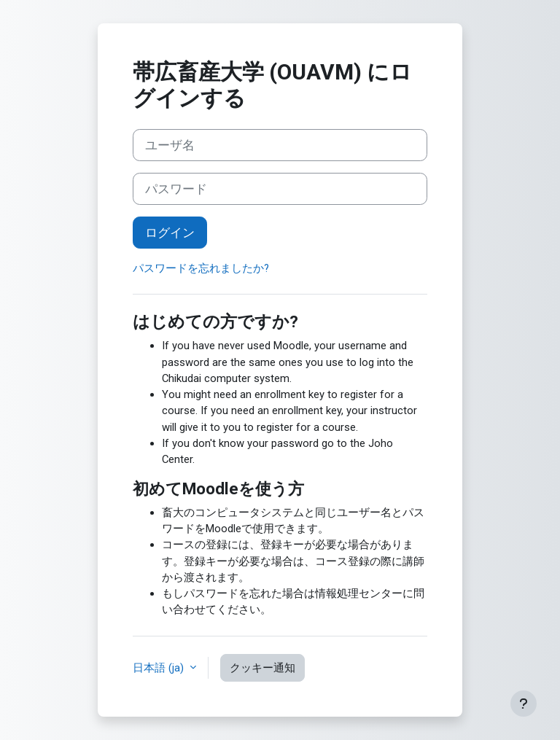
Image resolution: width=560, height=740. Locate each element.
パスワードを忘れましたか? (201, 268)
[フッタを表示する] (524, 704)
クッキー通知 (262, 668)
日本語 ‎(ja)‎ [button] (160, 668)
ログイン (170, 233)
